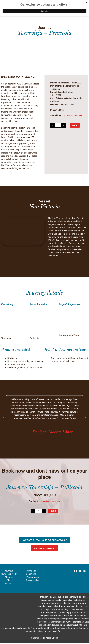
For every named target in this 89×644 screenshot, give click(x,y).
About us (9, 578)
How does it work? (9, 575)
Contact (9, 584)
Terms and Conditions (31, 573)
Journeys (9, 572)
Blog (9, 581)
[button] (4, 418)
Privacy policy (33, 578)
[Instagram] (85, 572)
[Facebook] (75, 572)
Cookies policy (33, 581)
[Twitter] (80, 572)
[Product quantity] (58, 127)
